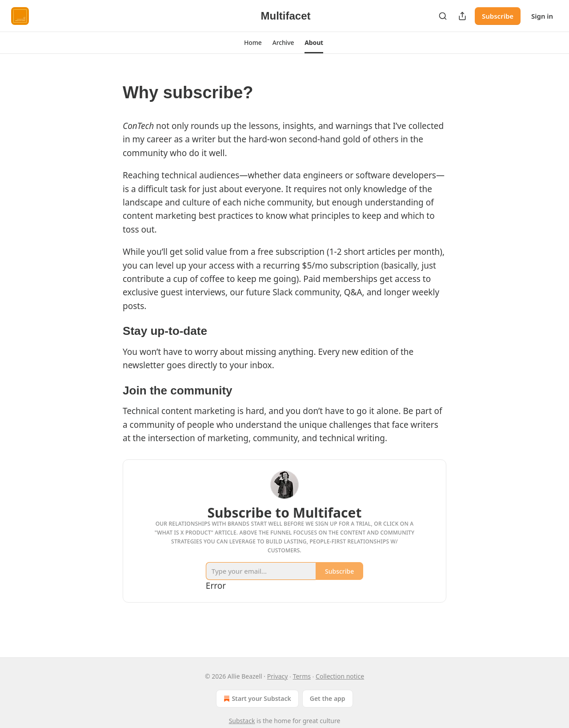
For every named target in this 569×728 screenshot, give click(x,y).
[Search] (443, 16)
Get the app (328, 698)
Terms (302, 676)
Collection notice (340, 676)
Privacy (278, 676)
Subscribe (498, 16)
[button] (253, 43)
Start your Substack (256, 699)
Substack (242, 721)
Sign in (542, 16)
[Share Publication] (462, 16)
